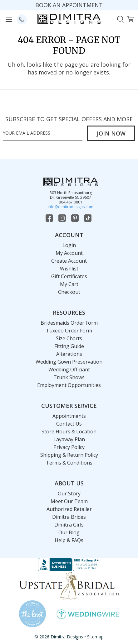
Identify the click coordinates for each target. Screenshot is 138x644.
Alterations (69, 354)
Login (69, 245)
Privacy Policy (69, 447)
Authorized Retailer (69, 509)
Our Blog (69, 532)
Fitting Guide (69, 346)
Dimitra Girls (69, 525)
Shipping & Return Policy (69, 455)
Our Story (69, 494)
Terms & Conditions (69, 463)
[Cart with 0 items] (130, 19)
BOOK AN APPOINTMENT (69, 5)
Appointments (69, 416)
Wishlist (69, 269)
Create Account (69, 261)
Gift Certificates (69, 276)
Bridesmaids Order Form (69, 323)
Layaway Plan (69, 439)
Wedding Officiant (69, 370)
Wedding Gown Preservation (69, 362)
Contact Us (69, 424)
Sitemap (95, 637)
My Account (69, 253)
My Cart (69, 284)
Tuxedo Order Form (69, 331)
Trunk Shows (69, 377)
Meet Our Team (69, 501)
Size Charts (69, 338)
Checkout (69, 292)
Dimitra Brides (69, 517)
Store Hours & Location (69, 432)
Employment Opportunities (69, 385)
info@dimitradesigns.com (71, 207)
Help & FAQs (69, 540)
